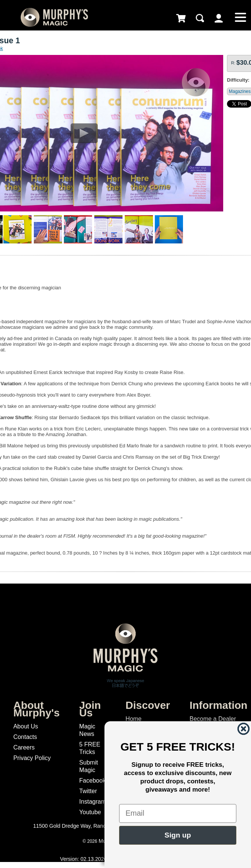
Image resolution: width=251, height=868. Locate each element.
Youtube (90, 812)
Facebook (92, 781)
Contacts (25, 737)
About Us (26, 726)
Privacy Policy (32, 758)
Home (134, 719)
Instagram (93, 802)
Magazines (240, 91)
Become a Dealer (213, 719)
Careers (24, 747)
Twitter (88, 791)
